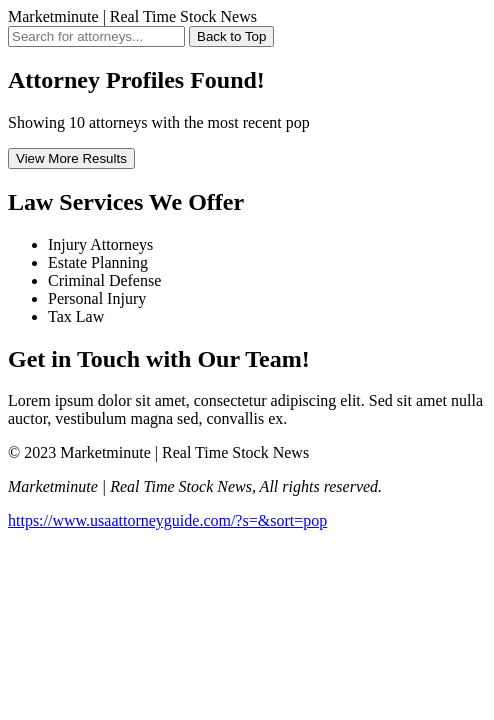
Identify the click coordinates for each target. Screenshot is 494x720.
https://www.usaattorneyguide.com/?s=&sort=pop (167, 520)
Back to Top (231, 36)
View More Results (71, 158)
